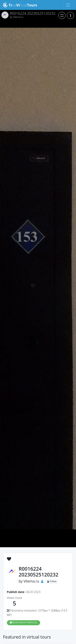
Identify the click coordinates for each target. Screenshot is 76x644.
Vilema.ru (31, 581)
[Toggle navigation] (68, 5)
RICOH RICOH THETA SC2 (24, 622)
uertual (20, 5)
